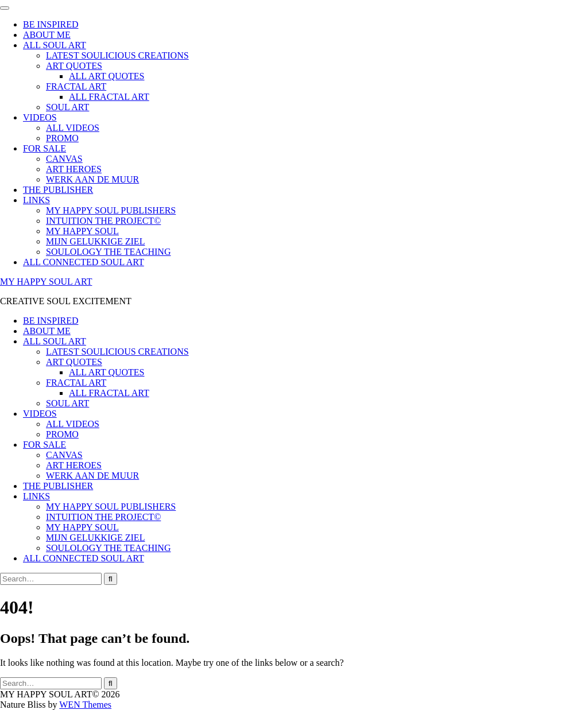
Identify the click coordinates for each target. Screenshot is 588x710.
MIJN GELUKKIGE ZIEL (95, 241)
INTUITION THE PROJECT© (103, 221)
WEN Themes (85, 705)
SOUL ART (67, 107)
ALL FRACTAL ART (109, 97)
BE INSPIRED (51, 24)
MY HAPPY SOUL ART (46, 282)
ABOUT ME (47, 35)
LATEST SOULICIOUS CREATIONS (117, 55)
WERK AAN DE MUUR (92, 179)
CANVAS (64, 159)
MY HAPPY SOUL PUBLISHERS (111, 210)
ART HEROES (74, 169)
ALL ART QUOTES (107, 76)
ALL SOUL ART (55, 45)
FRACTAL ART (76, 86)
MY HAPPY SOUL (82, 231)
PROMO (62, 138)
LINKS (36, 200)
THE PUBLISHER (58, 190)
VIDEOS (40, 117)
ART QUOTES (74, 66)
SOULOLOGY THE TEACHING (108, 252)
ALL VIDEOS (73, 128)
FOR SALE (45, 148)
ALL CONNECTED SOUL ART (84, 262)
